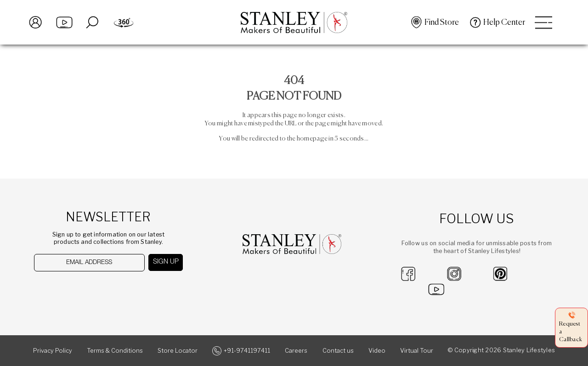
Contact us (338, 351)
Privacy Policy (53, 351)
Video (377, 351)
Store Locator (178, 351)
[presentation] (81, 290)
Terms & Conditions (115, 351)
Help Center (504, 23)
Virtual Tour (417, 351)
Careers (296, 351)
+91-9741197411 (247, 351)
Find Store (442, 23)
